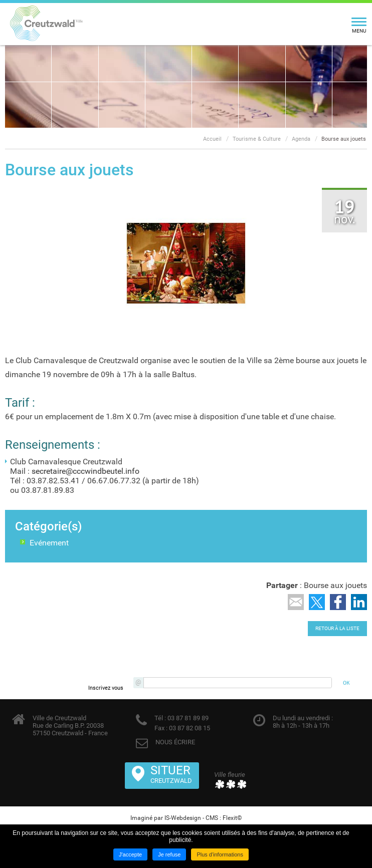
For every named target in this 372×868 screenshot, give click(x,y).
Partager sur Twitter (317, 602)
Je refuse (169, 854)
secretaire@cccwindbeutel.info (85, 471)
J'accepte (130, 854)
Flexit (230, 818)
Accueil (212, 139)
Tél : (160, 718)
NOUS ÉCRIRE (175, 742)
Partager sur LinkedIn (359, 602)
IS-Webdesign (183, 818)
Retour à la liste (337, 628)
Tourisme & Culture (257, 139)
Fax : (161, 728)
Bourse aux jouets (344, 139)
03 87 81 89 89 (187, 718)
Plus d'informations (220, 854)
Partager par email (296, 602)
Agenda (301, 139)
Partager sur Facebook (338, 602)
